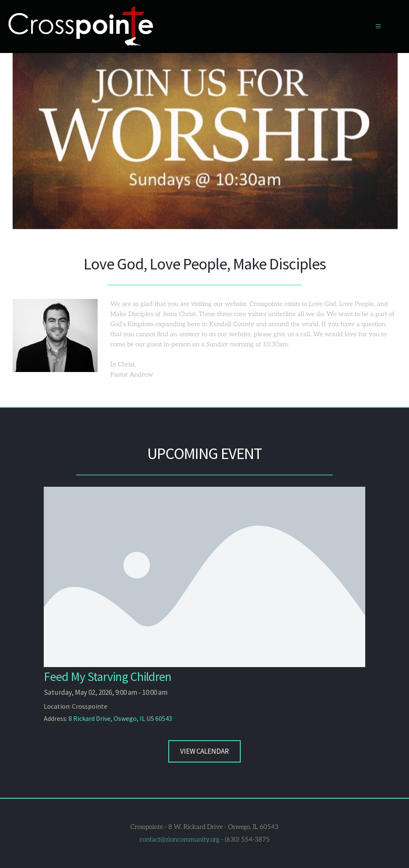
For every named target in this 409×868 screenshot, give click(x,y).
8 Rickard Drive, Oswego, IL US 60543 (120, 718)
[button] (375, 26)
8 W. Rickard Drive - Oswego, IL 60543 (223, 826)
